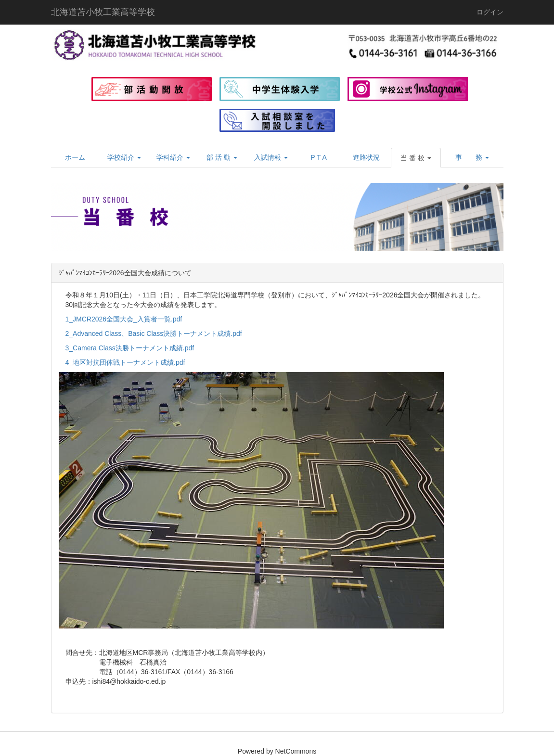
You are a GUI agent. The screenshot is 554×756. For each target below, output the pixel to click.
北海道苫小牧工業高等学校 (103, 12)
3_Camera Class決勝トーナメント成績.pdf (130, 348)
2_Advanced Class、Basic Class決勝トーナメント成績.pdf (154, 333)
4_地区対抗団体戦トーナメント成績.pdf (125, 362)
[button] (416, 158)
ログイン (490, 12)
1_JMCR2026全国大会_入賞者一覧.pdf (124, 319)
